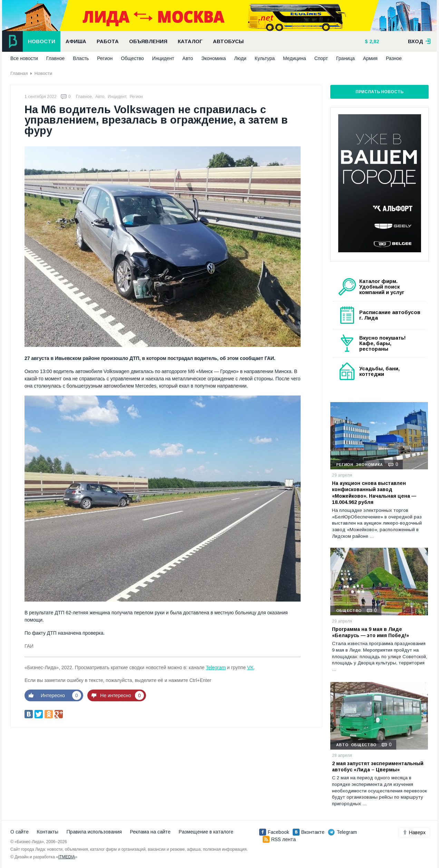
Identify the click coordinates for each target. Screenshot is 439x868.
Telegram (216, 667)
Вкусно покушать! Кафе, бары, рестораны (383, 343)
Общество (132, 58)
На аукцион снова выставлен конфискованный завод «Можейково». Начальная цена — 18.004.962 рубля (374, 493)
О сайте (19, 832)
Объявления (148, 41)
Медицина (295, 58)
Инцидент (163, 58)
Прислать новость (379, 92)
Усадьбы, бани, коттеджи (379, 371)
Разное (394, 58)
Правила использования (94, 832)
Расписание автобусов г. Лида (390, 315)
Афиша (76, 41)
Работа (108, 41)
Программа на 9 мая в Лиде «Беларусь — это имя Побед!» (370, 632)
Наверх (414, 832)
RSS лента (279, 839)
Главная (19, 73)
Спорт (321, 58)
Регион (105, 58)
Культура (265, 58)
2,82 (373, 41)
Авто (188, 58)
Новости (42, 41)
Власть (81, 58)
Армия (370, 58)
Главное (56, 58)
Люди (240, 58)
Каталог (190, 41)
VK (250, 667)
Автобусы (228, 41)
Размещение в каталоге (206, 832)
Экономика (213, 58)
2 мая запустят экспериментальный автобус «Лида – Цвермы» (378, 767)
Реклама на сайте (150, 832)
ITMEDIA (67, 857)
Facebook (274, 832)
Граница (345, 58)
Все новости (24, 58)
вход (419, 41)
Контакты (48, 832)
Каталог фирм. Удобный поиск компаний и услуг (382, 287)
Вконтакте (309, 832)
